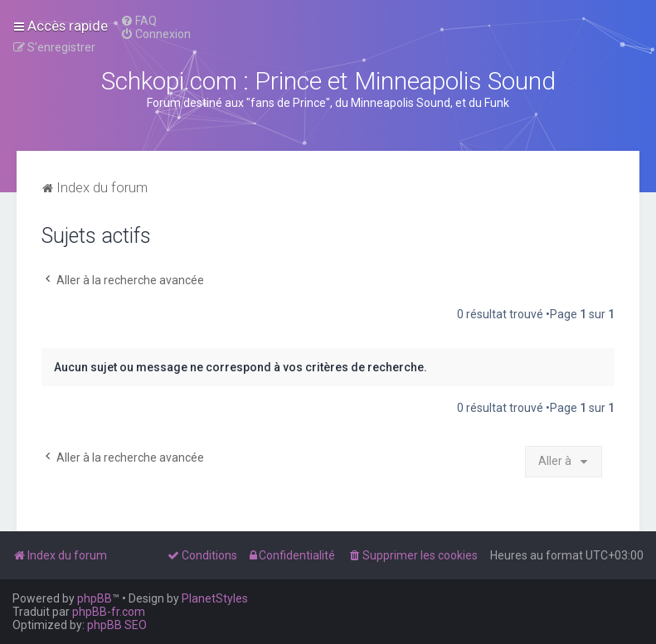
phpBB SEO (117, 625)
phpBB (95, 598)
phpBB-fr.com (109, 612)
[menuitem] (138, 21)
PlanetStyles (215, 598)
